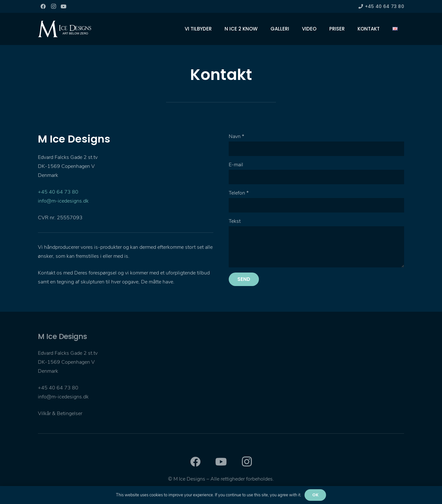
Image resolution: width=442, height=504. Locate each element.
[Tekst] (316, 247)
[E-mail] (316, 177)
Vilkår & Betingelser (60, 413)
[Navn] (316, 149)
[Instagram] (53, 6)
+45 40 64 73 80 (58, 192)
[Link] (65, 29)
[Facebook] (43, 6)
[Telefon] (316, 205)
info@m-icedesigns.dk (63, 201)
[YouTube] (64, 6)
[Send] (244, 279)
